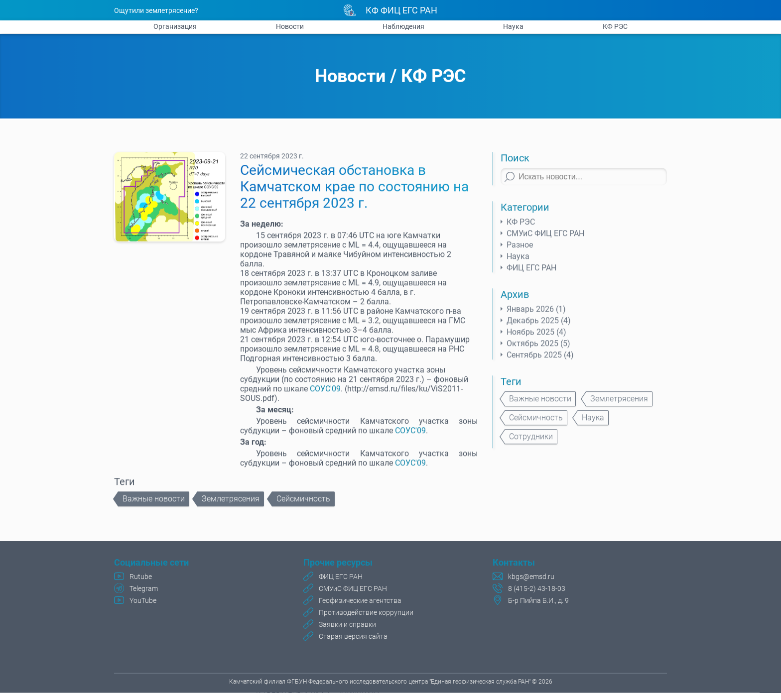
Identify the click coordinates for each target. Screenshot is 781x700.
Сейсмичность (303, 504)
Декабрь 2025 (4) (539, 325)
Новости (290, 26)
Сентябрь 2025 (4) (540, 360)
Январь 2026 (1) (536, 314)
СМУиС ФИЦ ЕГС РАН (545, 238)
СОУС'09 (325, 394)
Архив (515, 299)
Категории (525, 212)
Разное (520, 250)
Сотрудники (531, 441)
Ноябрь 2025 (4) (536, 337)
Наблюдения (403, 26)
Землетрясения (231, 504)
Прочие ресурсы (338, 564)
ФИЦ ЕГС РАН (531, 273)
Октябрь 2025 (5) (538, 348)
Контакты (514, 564)
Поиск (515, 163)
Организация (175, 26)
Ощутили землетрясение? (156, 10)
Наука (513, 26)
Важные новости (154, 504)
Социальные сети (151, 564)
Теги (511, 386)
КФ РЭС (615, 26)
